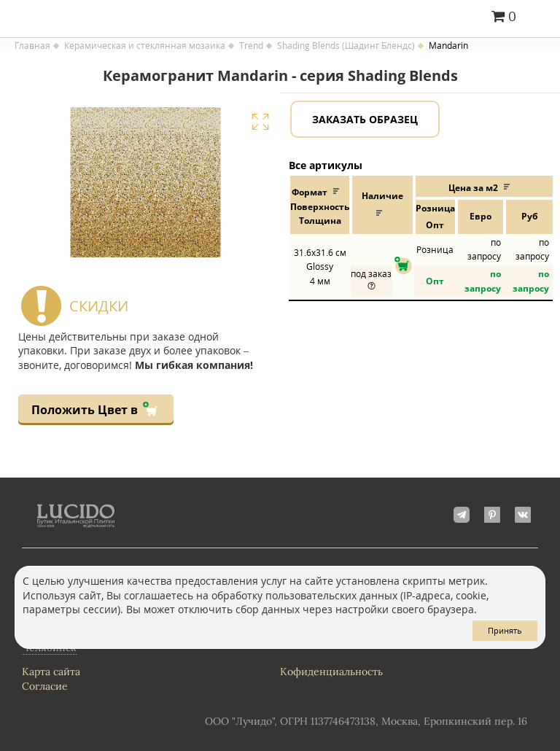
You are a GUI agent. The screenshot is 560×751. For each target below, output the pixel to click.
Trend (251, 46)
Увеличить (260, 122)
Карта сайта (51, 672)
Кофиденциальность (331, 672)
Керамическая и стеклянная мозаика (145, 46)
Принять (505, 630)
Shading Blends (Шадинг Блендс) (346, 46)
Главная (32, 46)
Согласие (45, 686)
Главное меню (540, 17)
